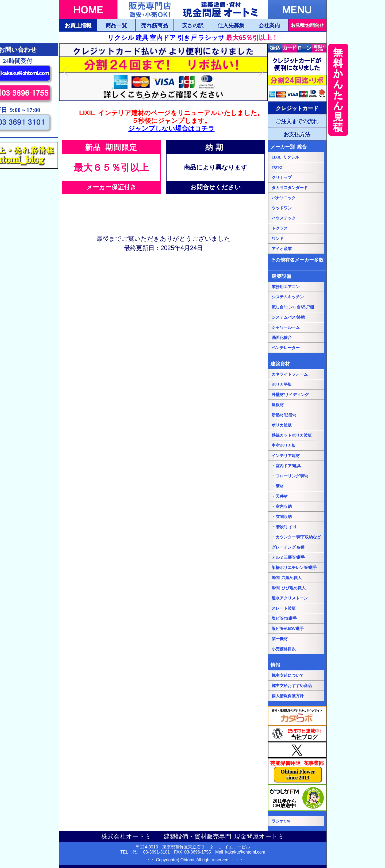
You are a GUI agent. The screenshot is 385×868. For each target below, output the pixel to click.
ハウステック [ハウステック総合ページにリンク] (284, 218)
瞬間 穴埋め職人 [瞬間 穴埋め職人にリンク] (287, 578)
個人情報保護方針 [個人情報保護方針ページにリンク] (288, 696)
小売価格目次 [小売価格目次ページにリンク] (284, 649)
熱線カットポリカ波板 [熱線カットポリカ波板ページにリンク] (292, 435)
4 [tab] (168, 98)
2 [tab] (151, 98)
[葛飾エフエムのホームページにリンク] (297, 798)
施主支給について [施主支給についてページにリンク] (288, 675)
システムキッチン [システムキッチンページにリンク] (288, 297)
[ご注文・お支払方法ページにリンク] (297, 108)
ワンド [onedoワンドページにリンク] (278, 239)
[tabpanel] (163, 72)
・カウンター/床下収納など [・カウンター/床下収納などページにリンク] (296, 537)
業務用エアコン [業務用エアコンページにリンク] (286, 287)
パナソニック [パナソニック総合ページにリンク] (284, 198)
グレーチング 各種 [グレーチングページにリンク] (288, 547)
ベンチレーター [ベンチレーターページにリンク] (286, 348)
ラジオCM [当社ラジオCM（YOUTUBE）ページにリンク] (281, 821)
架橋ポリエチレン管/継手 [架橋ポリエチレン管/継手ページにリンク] (294, 568)
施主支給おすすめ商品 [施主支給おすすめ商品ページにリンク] (292, 686)
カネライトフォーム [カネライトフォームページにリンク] (290, 374)
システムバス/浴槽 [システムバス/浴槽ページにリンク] (288, 317)
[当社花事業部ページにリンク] (297, 771)
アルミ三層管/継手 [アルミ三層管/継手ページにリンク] (288, 557)
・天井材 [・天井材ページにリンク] (280, 496)
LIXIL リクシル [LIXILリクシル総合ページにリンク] (285, 157)
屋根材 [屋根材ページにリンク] (278, 405)
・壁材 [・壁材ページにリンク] (278, 486)
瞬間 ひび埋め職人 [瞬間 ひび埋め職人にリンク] (289, 588)
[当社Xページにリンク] (297, 750)
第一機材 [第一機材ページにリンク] (280, 639)
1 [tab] (143, 98)
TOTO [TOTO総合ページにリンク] (277, 167)
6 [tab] (184, 98)
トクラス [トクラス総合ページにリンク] (280, 228)
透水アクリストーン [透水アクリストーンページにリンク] (290, 598)
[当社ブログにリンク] (297, 734)
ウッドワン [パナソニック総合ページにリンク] (282, 208)
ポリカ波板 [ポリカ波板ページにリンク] (282, 425)
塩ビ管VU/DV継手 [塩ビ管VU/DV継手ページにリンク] (288, 629)
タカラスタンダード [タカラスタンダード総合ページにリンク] (290, 188)
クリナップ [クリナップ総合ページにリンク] (282, 178)
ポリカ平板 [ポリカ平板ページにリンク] (282, 384)
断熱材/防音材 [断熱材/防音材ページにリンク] (284, 415)
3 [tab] (159, 98)
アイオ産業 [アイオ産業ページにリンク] (282, 249)
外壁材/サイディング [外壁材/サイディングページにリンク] (290, 395)
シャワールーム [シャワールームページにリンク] (286, 327)
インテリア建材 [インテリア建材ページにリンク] (286, 456)
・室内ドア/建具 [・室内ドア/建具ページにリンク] (286, 466)
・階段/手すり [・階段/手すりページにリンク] (284, 527)
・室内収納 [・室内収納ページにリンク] (282, 507)
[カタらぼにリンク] (297, 716)
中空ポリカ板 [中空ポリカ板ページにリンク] (284, 446)
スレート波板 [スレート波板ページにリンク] (284, 608)
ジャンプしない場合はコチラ (172, 128)
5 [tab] (176, 98)
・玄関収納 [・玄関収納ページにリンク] (282, 517)
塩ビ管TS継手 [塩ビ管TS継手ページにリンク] (284, 618)
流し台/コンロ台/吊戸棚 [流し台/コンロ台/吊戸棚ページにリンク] (293, 307)
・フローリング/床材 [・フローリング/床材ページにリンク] (290, 476)
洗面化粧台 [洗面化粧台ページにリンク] (282, 338)
